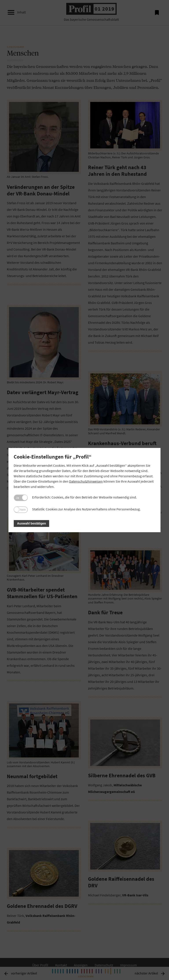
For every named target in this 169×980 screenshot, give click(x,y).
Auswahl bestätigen (31, 523)
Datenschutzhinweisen (86, 481)
